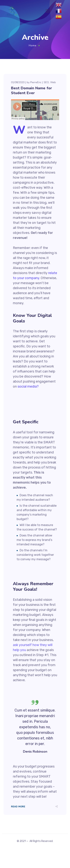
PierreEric (36, 82)
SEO (46, 82)
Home (33, 45)
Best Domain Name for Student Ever (32, 91)
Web (53, 82)
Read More (18, 807)
